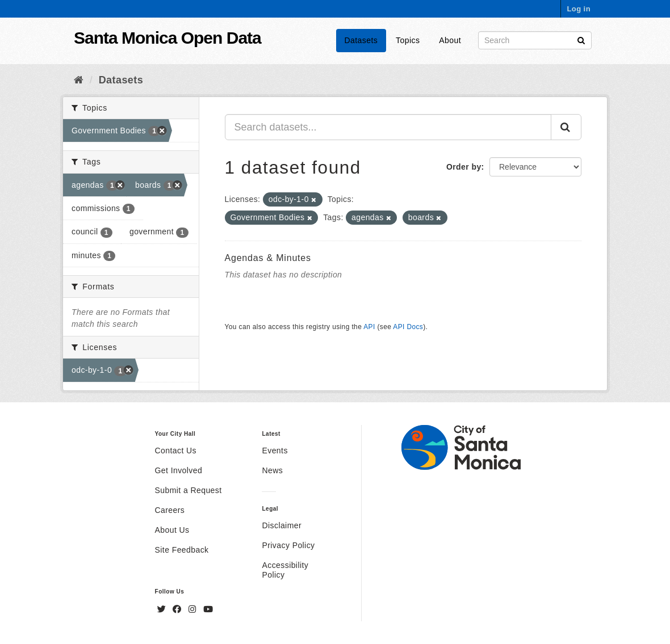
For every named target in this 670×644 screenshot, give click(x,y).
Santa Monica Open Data (167, 38)
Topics (408, 40)
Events (275, 451)
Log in (579, 9)
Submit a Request (189, 490)
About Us (172, 530)
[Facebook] (178, 609)
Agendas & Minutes (268, 258)
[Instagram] (194, 609)
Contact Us (176, 451)
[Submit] (581, 39)
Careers (170, 510)
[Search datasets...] (388, 127)
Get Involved (179, 470)
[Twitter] (163, 609)
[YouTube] (208, 609)
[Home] (79, 80)
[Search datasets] (535, 40)
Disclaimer (282, 525)
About (450, 40)
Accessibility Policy (285, 570)
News (272, 470)
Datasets (361, 40)
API (369, 327)
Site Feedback (182, 550)
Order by (464, 167)
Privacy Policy (288, 545)
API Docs (408, 327)
